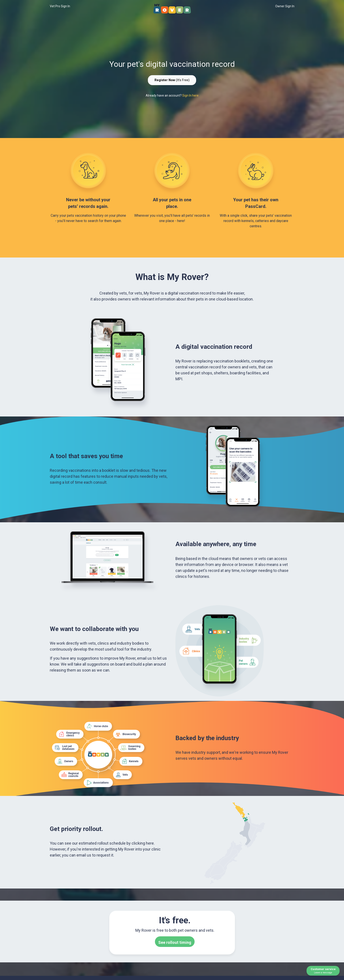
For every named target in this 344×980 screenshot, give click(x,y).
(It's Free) (172, 80)
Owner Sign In (285, 6)
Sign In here (190, 95)
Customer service (323, 971)
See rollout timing (175, 942)
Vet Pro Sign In (60, 6)
